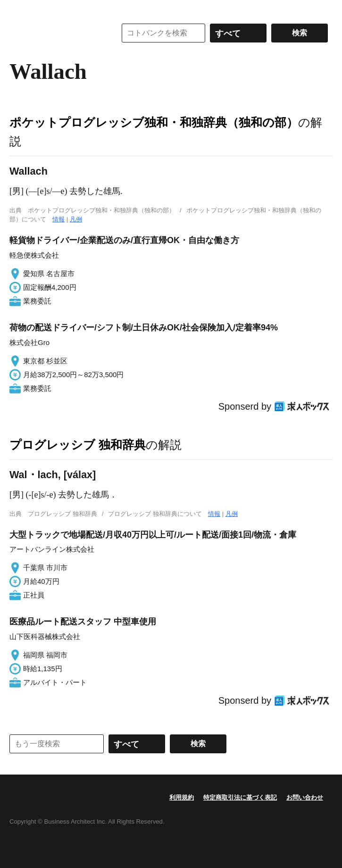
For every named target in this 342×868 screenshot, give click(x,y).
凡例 (76, 219)
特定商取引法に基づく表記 (240, 797)
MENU (19, 9)
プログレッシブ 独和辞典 (78, 445)
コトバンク (56, 33)
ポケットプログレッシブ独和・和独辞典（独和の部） (154, 122)
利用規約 (182, 797)
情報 (58, 219)
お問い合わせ (305, 797)
